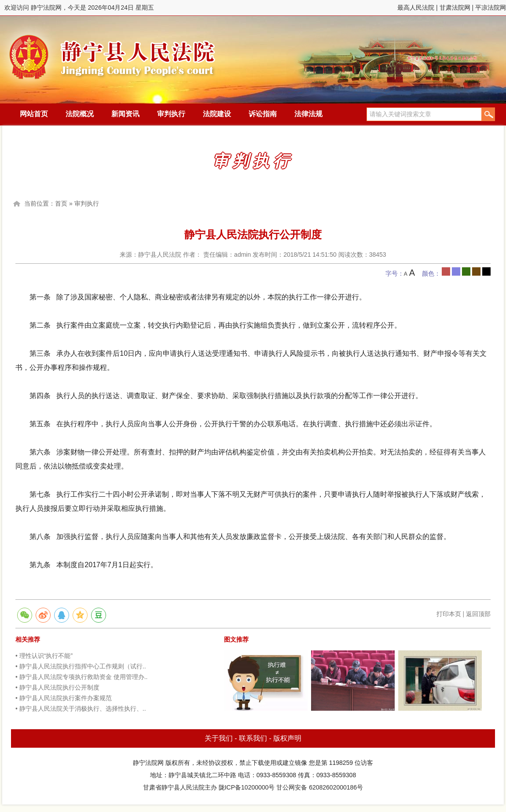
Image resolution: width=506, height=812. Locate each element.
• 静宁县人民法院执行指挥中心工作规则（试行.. (81, 666)
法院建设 (217, 114)
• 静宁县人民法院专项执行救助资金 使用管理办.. (81, 677)
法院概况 (80, 114)
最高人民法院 (416, 7)
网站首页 (34, 114)
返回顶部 (478, 614)
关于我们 (219, 738)
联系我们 (253, 738)
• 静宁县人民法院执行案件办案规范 (64, 698)
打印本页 (449, 614)
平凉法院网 (491, 7)
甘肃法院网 (455, 7)
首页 (61, 203)
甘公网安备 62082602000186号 (320, 787)
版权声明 (287, 738)
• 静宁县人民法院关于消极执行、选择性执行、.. (81, 709)
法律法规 (308, 114)
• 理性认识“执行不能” (44, 656)
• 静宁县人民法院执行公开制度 (57, 687)
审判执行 (171, 114)
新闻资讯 (125, 114)
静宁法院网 (112, 53)
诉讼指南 (263, 114)
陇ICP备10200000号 (247, 787)
